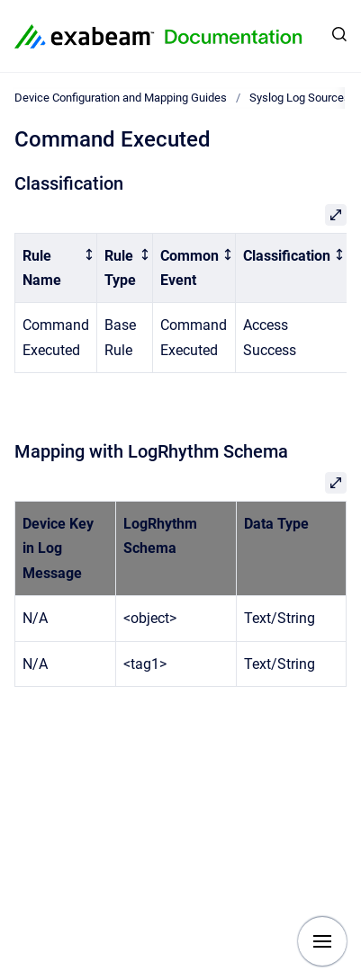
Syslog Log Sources (300, 98)
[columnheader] (56, 268)
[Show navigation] (322, 941)
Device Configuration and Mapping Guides (121, 98)
